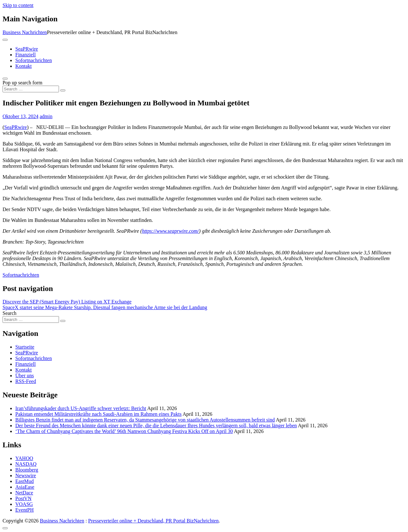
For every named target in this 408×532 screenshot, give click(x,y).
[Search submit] (63, 90)
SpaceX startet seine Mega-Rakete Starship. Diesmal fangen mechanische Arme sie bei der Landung (105, 307)
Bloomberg (27, 470)
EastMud (25, 481)
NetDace (24, 493)
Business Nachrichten (25, 32)
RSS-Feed (26, 381)
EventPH (25, 510)
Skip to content (18, 5)
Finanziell (25, 55)
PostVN (23, 498)
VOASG (24, 504)
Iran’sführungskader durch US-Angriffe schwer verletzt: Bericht (81, 408)
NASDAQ (26, 464)
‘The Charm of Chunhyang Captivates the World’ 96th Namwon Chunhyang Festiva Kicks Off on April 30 (124, 431)
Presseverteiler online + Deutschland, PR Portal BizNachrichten (153, 521)
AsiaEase (25, 487)
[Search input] (31, 89)
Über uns (25, 376)
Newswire (26, 475)
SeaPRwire (27, 49)
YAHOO (24, 458)
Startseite (25, 347)
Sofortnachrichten (34, 60)
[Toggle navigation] (5, 40)
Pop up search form (22, 83)
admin (46, 116)
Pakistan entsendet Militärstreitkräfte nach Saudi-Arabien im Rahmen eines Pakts (98, 414)
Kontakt (24, 66)
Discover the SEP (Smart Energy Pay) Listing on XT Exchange (67, 302)
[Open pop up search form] (5, 79)
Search (10, 313)
